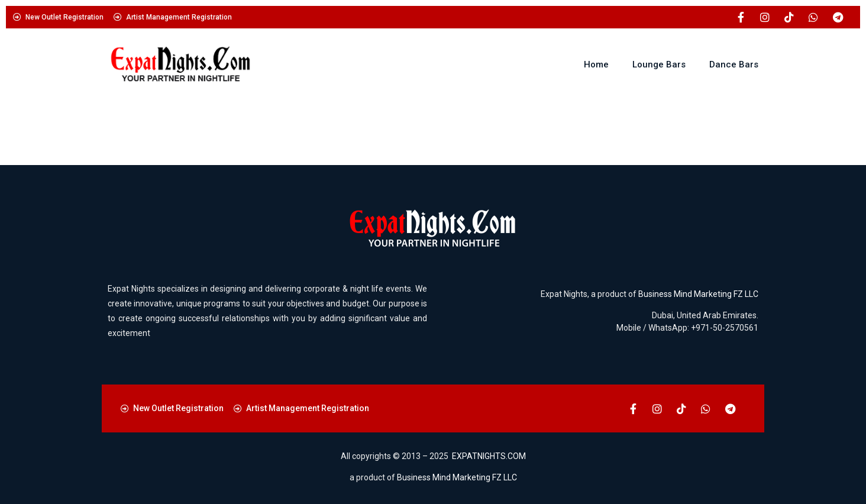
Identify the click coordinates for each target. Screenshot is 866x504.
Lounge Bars (659, 64)
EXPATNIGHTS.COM (489, 456)
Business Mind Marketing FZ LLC (698, 294)
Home (596, 64)
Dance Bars (734, 64)
